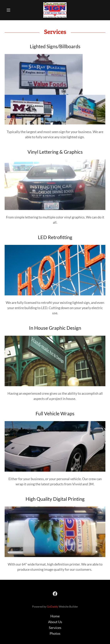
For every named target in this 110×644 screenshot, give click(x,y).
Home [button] (55, 616)
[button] (12, 10)
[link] (55, 10)
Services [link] (55, 628)
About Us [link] (55, 622)
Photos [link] (55, 633)
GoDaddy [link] (53, 606)
